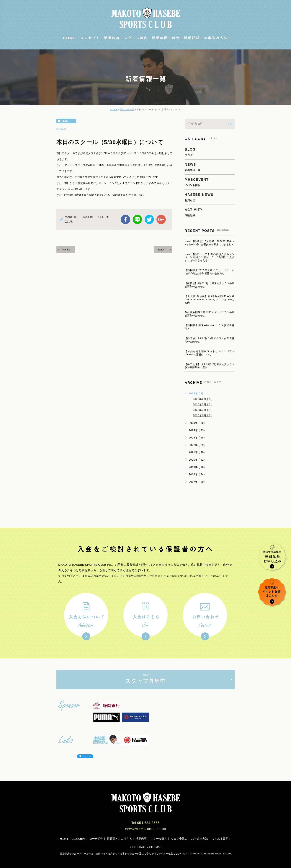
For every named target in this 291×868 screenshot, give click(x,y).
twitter (149, 219)
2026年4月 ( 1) (202, 399)
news (65, 121)
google (161, 219)
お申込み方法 (216, 38)
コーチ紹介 (96, 839)
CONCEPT (79, 839)
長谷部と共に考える (119, 839)
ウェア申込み (179, 839)
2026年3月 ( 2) (202, 404)
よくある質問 (220, 839)
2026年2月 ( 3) (202, 410)
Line (137, 219)
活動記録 (192, 38)
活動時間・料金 (166, 38)
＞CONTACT (138, 847)
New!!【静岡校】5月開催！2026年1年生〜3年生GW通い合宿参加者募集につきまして (210, 243)
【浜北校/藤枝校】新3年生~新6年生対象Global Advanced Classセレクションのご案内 (210, 299)
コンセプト (90, 38)
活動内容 (112, 38)
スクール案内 (136, 38)
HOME (70, 38)
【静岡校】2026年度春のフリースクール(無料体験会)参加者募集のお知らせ (210, 272)
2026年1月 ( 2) (202, 415)
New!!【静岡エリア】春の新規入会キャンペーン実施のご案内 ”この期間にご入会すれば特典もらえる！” (210, 257)
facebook (125, 219)
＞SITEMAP (154, 847)
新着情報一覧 (127, 110)
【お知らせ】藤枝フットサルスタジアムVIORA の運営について (210, 353)
